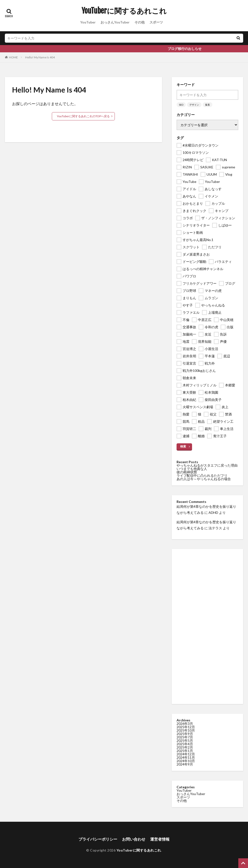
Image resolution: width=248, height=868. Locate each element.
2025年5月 (185, 740)
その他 (139, 22)
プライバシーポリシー (98, 839)
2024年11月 (186, 757)
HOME (13, 57)
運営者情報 (160, 839)
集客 (208, 105)
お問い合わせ (134, 839)
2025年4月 (185, 744)
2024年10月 (186, 761)
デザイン (194, 105)
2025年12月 (186, 727)
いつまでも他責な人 (192, 469)
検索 (183, 446)
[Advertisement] (207, 626)
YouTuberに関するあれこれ (124, 11)
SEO (181, 105)
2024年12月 (186, 754)
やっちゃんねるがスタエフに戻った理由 (207, 465)
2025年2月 (185, 747)
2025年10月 (186, 730)
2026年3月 (185, 723)
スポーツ (156, 22)
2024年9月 (185, 764)
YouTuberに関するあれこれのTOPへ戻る (83, 116)
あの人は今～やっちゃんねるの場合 (204, 479)
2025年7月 (185, 737)
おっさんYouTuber (115, 22)
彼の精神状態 (187, 472)
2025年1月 (185, 751)
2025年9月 (185, 734)
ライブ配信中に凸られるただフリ (202, 475)
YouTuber (88, 22)
